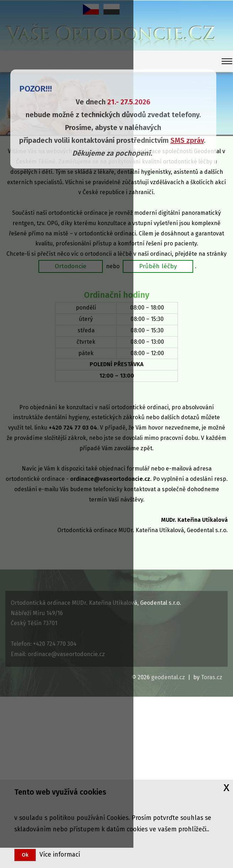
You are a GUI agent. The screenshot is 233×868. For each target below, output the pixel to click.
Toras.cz (212, 677)
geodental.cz (168, 677)
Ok (25, 855)
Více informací (58, 855)
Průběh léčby (158, 266)
